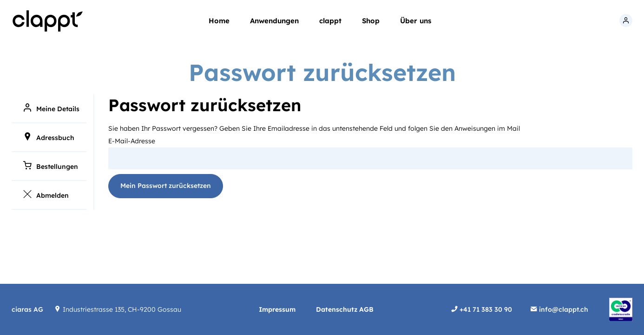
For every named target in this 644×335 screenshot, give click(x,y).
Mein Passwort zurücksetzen (166, 186)
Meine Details (58, 109)
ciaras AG (27, 309)
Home (219, 21)
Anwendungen (274, 21)
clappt (330, 21)
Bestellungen (57, 167)
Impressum (278, 309)
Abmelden (53, 195)
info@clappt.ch (563, 309)
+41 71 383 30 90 (485, 309)
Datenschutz (338, 309)
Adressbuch (55, 138)
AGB (366, 309)
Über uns (416, 21)
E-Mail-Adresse (132, 141)
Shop (371, 21)
